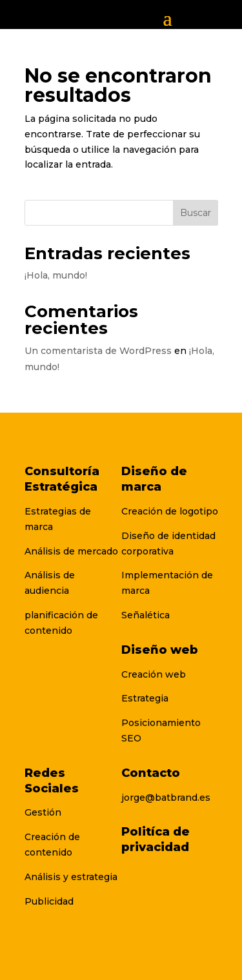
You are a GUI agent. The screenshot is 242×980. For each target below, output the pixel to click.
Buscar (196, 213)
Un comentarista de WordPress (98, 351)
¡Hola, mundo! (56, 275)
